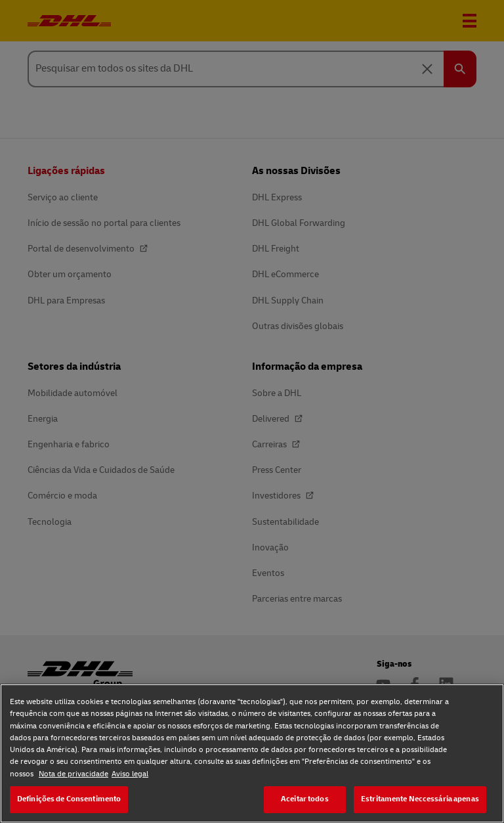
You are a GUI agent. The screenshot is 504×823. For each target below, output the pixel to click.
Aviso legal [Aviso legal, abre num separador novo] (130, 774)
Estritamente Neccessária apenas (420, 799)
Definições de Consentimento (69, 799)
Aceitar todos (305, 799)
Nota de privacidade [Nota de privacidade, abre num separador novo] (73, 774)
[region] (252, 753)
